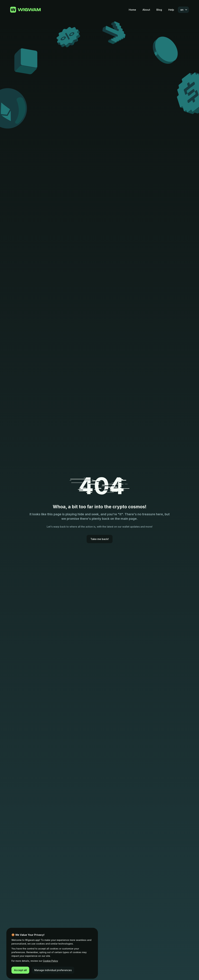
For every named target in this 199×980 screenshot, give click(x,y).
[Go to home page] (25, 10)
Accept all (20, 970)
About (146, 10)
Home (132, 10)
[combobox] (183, 10)
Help (171, 10)
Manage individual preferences (53, 970)
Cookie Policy (50, 961)
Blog (159, 10)
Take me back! (100, 539)
